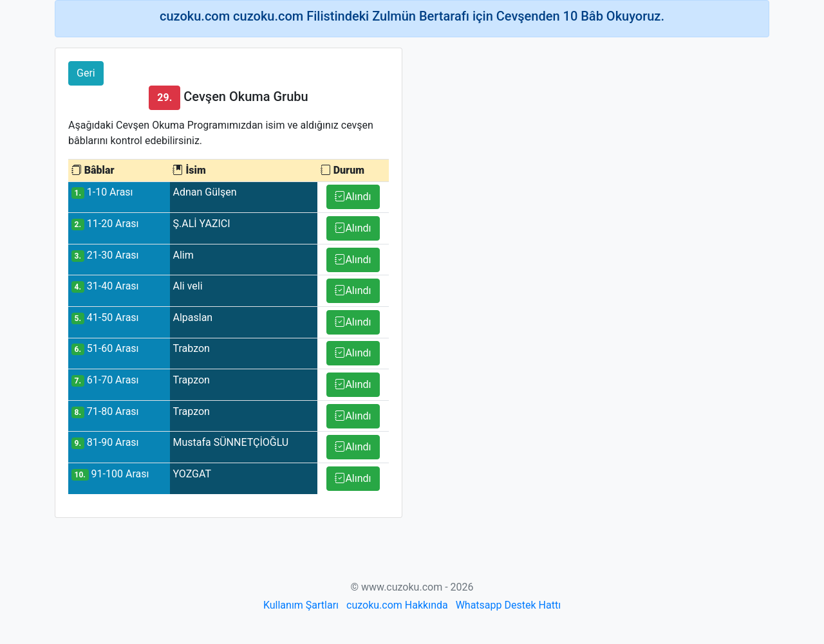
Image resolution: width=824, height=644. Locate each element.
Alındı (353, 197)
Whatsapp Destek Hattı (508, 605)
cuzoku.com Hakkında (397, 605)
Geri (86, 73)
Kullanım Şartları (301, 605)
